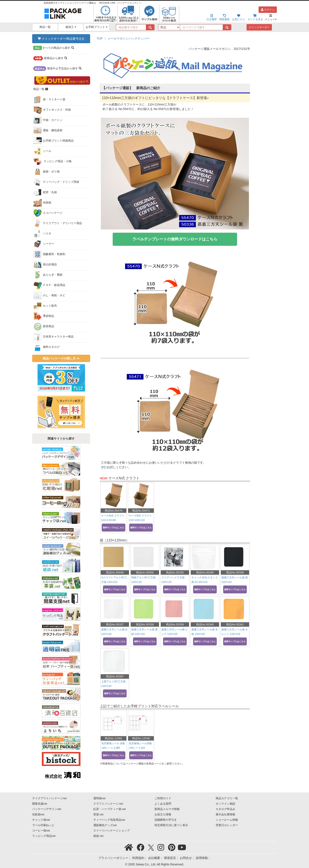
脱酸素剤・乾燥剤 (49, 254)
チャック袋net (41, 820)
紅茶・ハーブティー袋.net (110, 809)
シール (42, 151)
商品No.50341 (235, 624)
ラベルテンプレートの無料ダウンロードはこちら (175, 239)
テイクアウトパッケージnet (49, 798)
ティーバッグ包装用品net (109, 820)
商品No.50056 (145, 572)
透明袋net (99, 798)
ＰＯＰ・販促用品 (49, 285)
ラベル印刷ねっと (43, 825)
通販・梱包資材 (48, 131)
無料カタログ (46, 347)
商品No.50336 (235, 572)
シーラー (44, 244)
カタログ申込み (225, 809)
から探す (54, 48)
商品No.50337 (115, 624)
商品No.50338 (145, 624)
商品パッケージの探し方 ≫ (61, 358)
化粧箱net (38, 815)
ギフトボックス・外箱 (52, 110)
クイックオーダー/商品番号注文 (61, 39)
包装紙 (42, 203)
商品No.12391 (114, 738)
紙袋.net (98, 836)
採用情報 (202, 858)
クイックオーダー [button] (259, 27)
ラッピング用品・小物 (52, 162)
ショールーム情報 (227, 820)
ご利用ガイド (163, 798)
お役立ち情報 (163, 815)
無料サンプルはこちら (114, 528)
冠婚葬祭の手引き (166, 820)
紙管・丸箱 (45, 193)
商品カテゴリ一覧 (227, 798)
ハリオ (42, 234)
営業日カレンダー (227, 825)
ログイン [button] (268, 10)
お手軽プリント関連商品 (53, 141)
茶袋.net (98, 815)
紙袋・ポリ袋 (46, 172)
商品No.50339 (175, 624)
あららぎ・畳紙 (48, 275)
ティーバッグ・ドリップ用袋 (56, 182)
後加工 (71, 27)
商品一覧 (45, 27)
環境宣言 (170, 858)
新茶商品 (44, 327)
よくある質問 (163, 804)
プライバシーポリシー (113, 858)
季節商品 (44, 316)
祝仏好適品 (45, 265)
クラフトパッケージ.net (108, 804)
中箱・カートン (48, 120)
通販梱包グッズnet (105, 825)
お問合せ (186, 858)
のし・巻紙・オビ (49, 296)
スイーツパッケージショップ (111, 831)
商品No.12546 (141, 738)
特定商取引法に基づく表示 (171, 825)
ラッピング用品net (44, 836)
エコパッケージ (48, 213)
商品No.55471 (141, 511)
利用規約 (138, 858)
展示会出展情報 (225, 815)
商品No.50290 (205, 572)
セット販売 (45, 306)
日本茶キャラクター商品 (53, 337)
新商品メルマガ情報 (167, 809)
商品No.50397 (115, 676)
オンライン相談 (225, 804)
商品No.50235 (175, 572)
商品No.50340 (205, 624)
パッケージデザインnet (47, 809)
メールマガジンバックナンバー (129, 38)
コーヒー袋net (41, 831)
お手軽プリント (97, 27)
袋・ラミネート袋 (49, 100)
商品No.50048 (115, 572)
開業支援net (40, 804)
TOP (100, 38)
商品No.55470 (114, 511)
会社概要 (154, 858)
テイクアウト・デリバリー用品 (58, 223)
